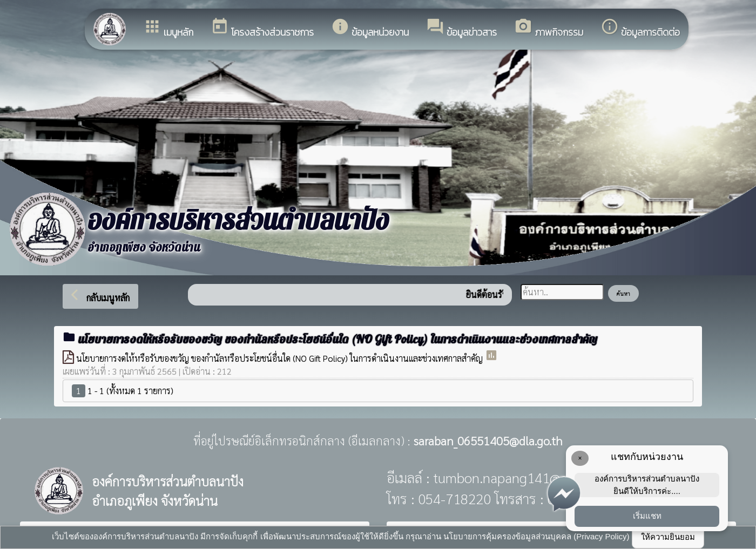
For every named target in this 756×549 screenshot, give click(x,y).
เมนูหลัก (168, 28)
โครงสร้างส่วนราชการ (262, 28)
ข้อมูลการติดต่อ (640, 28)
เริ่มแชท (647, 516)
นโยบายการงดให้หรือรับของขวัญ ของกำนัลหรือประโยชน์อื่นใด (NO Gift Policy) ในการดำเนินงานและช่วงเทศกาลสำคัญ (281, 358)
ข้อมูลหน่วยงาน (370, 28)
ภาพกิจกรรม (549, 28)
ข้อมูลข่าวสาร (461, 28)
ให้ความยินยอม (668, 537)
